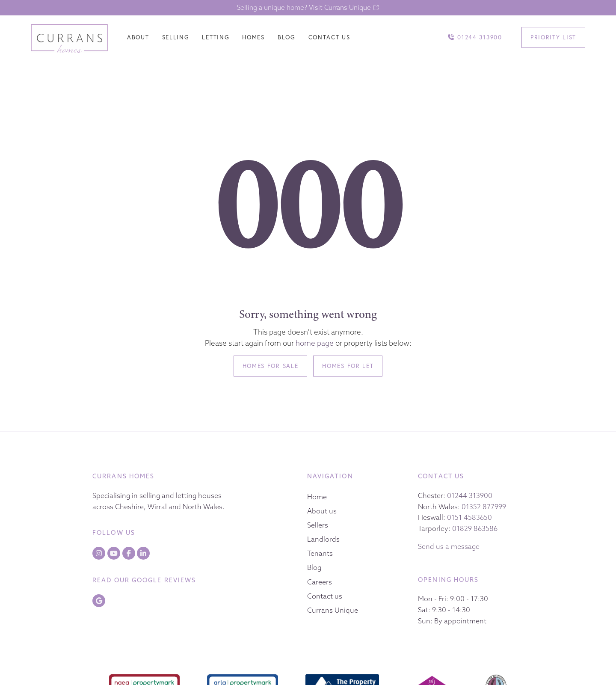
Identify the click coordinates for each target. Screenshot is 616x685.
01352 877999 (484, 507)
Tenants (320, 553)
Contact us (325, 596)
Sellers (318, 525)
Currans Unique (333, 610)
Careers (320, 582)
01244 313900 (470, 495)
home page (315, 343)
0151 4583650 (469, 517)
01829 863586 (475, 528)
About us (322, 511)
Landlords (323, 539)
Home (317, 497)
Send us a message (449, 546)
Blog (314, 567)
